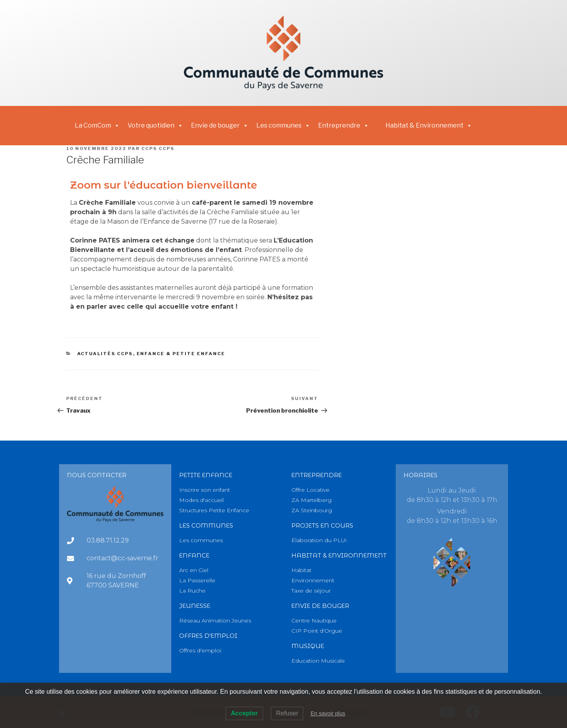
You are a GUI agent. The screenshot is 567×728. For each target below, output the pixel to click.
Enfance (194, 555)
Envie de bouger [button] (220, 126)
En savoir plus (328, 713)
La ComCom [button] (97, 126)
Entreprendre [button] (344, 126)
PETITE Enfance (206, 475)
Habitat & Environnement (429, 126)
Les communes (283, 126)
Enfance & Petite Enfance (181, 354)
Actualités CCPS (105, 354)
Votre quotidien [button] (155, 126)
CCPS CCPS (158, 148)
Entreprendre (317, 475)
